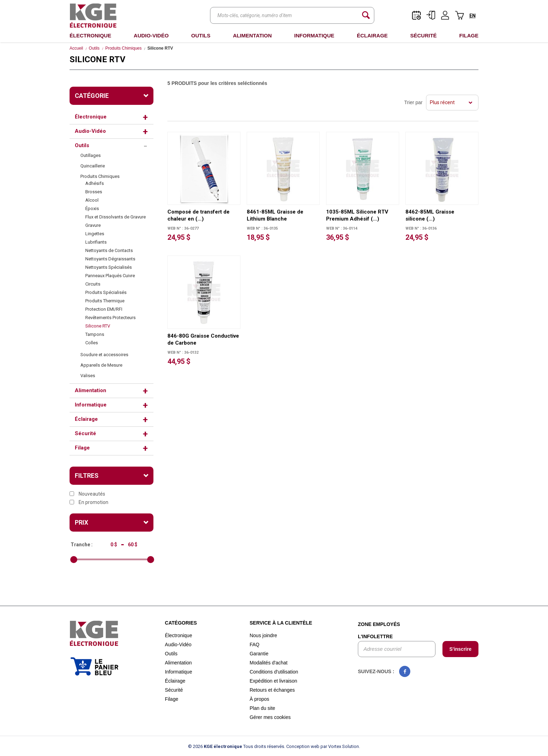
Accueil (76, 48)
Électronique (90, 35)
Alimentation (252, 35)
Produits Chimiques (123, 48)
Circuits (93, 284)
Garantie (259, 654)
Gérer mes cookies (270, 717)
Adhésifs (95, 183)
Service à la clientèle (281, 623)
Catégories (181, 623)
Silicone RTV (98, 326)
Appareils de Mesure (101, 365)
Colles (92, 343)
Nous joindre (263, 635)
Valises (88, 376)
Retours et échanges (272, 690)
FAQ (254, 645)
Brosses (94, 192)
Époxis (92, 208)
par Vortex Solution (340, 746)
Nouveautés (87, 494)
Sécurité (424, 35)
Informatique (314, 35)
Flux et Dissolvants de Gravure (116, 217)
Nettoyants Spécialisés (109, 267)
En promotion (89, 502)
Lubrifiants (96, 242)
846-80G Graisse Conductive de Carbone (203, 339)
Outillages (91, 155)
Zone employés (379, 624)
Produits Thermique (105, 301)
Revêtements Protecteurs (110, 318)
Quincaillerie (93, 166)
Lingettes (95, 234)
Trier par (413, 102)
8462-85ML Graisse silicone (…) (430, 215)
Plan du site (262, 708)
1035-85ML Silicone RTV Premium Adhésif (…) (357, 215)
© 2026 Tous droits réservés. (237, 746)
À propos (259, 699)
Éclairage (372, 35)
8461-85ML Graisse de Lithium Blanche (275, 215)
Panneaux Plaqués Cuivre (110, 276)
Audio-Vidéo (151, 35)
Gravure (93, 225)
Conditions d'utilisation (274, 672)
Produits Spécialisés (106, 292)
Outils (201, 35)
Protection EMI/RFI (104, 309)
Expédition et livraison (273, 681)
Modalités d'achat (269, 663)
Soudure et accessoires (104, 355)
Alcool (92, 200)
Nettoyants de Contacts (109, 250)
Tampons (95, 334)
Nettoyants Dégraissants (110, 259)
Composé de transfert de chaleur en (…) (199, 215)
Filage (469, 35)
